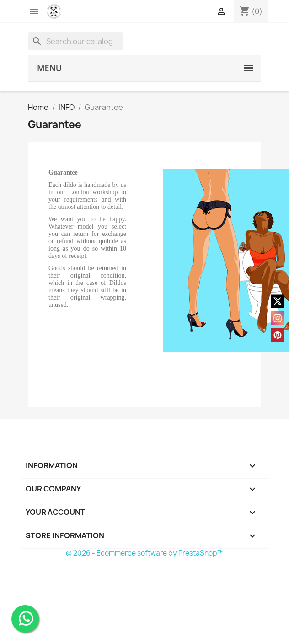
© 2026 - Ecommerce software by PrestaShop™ (145, 553)
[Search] (75, 41)
